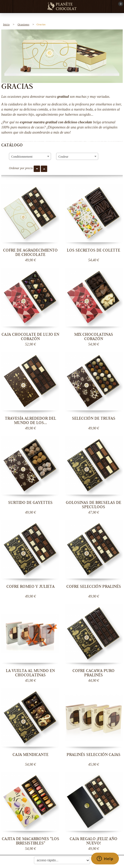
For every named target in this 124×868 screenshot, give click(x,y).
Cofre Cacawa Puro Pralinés (94, 673)
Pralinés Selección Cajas (94, 755)
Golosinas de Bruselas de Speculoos (94, 505)
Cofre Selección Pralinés (94, 587)
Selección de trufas (94, 418)
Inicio (6, 24)
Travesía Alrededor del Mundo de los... (30, 421)
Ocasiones (23, 24)
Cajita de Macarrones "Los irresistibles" (30, 841)
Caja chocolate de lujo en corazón (30, 337)
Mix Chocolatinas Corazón (94, 337)
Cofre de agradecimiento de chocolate (30, 252)
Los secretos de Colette (94, 250)
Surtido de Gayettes (30, 503)
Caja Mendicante (30, 755)
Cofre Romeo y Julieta (30, 587)
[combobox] (30, 156)
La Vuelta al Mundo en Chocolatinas (30, 673)
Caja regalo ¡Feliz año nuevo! (94, 841)
